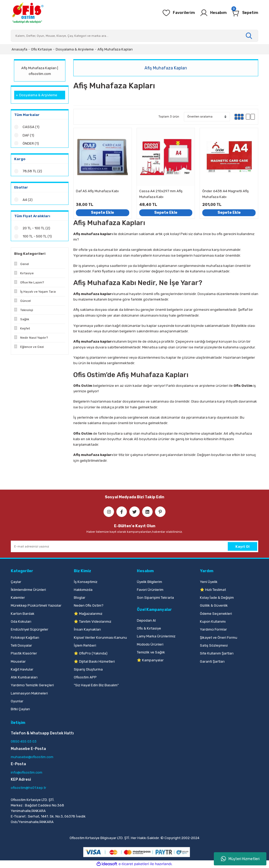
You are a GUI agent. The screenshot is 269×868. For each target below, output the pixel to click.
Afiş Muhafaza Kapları (115, 49)
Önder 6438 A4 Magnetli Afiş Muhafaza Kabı (226, 194)
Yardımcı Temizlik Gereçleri (32, 685)
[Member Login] (213, 13)
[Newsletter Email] (134, 546)
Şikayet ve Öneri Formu (219, 638)
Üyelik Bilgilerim (149, 582)
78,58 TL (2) (32, 172)
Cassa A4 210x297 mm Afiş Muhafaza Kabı (161, 194)
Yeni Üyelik (209, 582)
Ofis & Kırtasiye (149, 628)
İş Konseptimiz (86, 582)
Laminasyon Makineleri (29, 693)
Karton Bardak (23, 614)
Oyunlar (17, 701)
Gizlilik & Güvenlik (214, 605)
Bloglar (80, 598)
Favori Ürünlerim (150, 590)
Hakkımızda (83, 590)
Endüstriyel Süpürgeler (30, 629)
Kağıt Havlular (22, 669)
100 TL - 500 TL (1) (37, 238)
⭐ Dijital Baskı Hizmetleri (94, 661)
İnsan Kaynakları (87, 629)
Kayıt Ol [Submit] (242, 547)
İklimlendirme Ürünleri (28, 590)
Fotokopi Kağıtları (25, 638)
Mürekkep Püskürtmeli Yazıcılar (36, 605)
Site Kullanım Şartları (217, 653)
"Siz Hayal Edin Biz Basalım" (96, 685)
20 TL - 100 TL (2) (36, 230)
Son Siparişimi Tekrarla (155, 598)
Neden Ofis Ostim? (89, 605)
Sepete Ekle (102, 213)
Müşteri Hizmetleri (240, 859)
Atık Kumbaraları (24, 677)
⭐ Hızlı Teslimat (213, 590)
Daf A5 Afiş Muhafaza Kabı (97, 191)
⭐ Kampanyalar (150, 660)
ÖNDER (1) (31, 143)
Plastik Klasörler (24, 653)
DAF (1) (28, 135)
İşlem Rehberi (85, 645)
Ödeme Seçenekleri (216, 614)
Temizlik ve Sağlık (151, 652)
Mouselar (18, 661)
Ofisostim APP (85, 677)
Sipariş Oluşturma (88, 669)
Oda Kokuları (21, 621)
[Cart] (245, 13)
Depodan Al (146, 620)
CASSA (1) (31, 127)
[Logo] (28, 13)
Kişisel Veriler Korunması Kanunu (100, 638)
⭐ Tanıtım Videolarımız (93, 621)
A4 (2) (28, 201)
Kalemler (18, 598)
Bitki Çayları (20, 709)
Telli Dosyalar (21, 645)
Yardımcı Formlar (213, 629)
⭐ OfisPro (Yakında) (91, 653)
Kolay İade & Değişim (217, 598)
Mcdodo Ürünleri (150, 644)
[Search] (134, 36)
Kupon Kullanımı (213, 621)
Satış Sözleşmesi (214, 645)
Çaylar (16, 582)
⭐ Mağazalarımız (88, 614)
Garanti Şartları (212, 661)
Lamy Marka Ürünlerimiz (156, 636)
